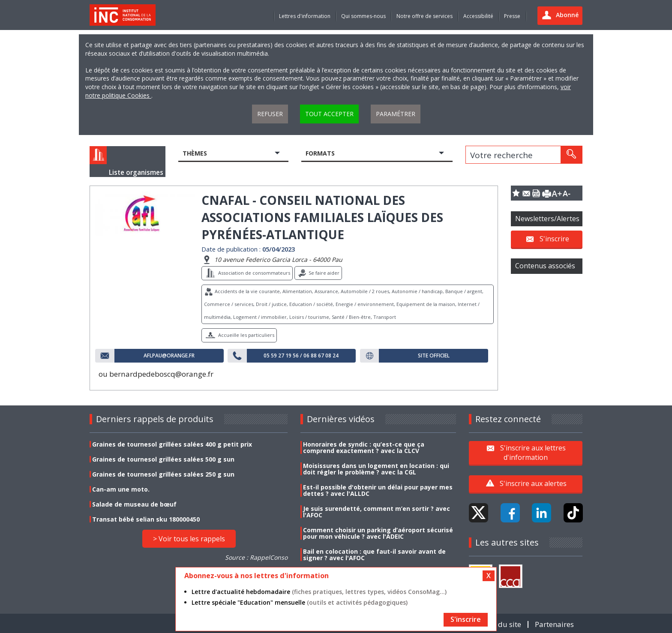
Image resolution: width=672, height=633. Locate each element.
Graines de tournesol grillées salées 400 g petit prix (172, 444)
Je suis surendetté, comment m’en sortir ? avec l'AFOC (376, 512)
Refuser (270, 114)
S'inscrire (554, 239)
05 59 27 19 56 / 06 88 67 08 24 (301, 356)
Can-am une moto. (121, 489)
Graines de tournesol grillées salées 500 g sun (163, 459)
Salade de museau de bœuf (134, 504)
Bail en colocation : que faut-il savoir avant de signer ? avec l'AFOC (374, 555)
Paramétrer (396, 114)
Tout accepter (329, 114)
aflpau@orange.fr (169, 356)
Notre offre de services (424, 16)
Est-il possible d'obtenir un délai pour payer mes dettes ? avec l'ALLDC (378, 490)
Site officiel (434, 356)
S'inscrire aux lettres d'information (533, 453)
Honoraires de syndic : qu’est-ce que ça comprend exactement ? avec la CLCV (364, 447)
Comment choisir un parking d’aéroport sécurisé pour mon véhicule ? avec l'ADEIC (378, 533)
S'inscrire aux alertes (533, 483)
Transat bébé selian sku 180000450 (146, 519)
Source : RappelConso (256, 557)
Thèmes (195, 153)
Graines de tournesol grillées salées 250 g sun (163, 474)
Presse (512, 16)
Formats (320, 153)
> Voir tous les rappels (189, 539)
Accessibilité (478, 16)
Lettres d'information (305, 16)
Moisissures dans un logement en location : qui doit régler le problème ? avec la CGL (376, 469)
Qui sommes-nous (363, 16)
